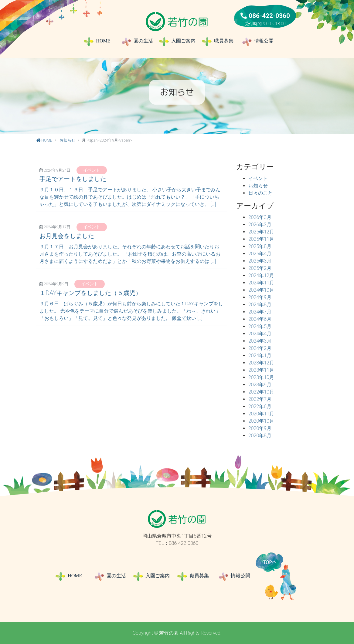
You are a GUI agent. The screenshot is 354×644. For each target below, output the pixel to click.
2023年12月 (261, 363)
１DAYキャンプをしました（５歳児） (90, 293)
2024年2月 (260, 348)
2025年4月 (260, 254)
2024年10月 (261, 290)
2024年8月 (260, 305)
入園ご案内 (177, 41)
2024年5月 (260, 326)
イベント (92, 170)
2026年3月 (260, 217)
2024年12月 (261, 275)
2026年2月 (260, 225)
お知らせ (67, 140)
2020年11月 (261, 414)
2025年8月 (260, 246)
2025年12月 (261, 232)
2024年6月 (260, 319)
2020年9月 (260, 428)
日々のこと (260, 193)
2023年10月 (261, 377)
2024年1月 (260, 356)
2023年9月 (260, 385)
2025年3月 (260, 261)
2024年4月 (260, 334)
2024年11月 (261, 283)
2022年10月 (261, 392)
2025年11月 (261, 239)
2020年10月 (261, 421)
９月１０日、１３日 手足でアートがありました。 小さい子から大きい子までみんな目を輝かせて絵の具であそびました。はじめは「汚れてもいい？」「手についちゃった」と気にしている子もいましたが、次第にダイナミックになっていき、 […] (130, 197)
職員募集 (219, 41)
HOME (97, 41)
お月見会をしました (67, 236)
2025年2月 (260, 268)
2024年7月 (260, 312)
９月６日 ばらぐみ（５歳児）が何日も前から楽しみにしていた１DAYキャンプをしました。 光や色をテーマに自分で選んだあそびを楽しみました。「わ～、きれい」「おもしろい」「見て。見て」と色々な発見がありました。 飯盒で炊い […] (131, 311)
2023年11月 (261, 370)
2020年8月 (260, 436)
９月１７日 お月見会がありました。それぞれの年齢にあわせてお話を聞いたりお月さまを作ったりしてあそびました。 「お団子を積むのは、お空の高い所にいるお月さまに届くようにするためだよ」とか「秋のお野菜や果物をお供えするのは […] (130, 254)
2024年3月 (260, 341)
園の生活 (137, 41)
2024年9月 (260, 297)
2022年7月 (260, 399)
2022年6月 (260, 406)
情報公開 (257, 41)
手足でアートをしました (73, 179)
